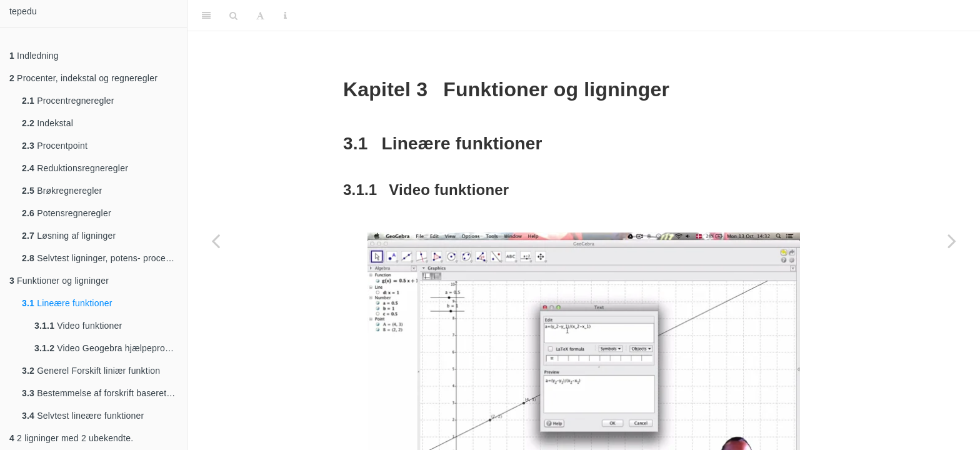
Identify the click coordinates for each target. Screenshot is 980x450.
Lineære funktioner (67, 303)
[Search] (233, 16)
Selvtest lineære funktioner (83, 416)
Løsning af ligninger (69, 236)
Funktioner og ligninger (59, 281)
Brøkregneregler (62, 191)
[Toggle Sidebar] (206, 16)
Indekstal (47, 123)
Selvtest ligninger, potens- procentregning (104, 258)
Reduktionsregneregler (75, 168)
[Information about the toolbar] (285, 16)
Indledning (34, 56)
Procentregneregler (68, 101)
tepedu (23, 11)
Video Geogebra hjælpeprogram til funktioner (111, 348)
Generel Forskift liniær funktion (91, 371)
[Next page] (952, 241)
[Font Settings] (260, 16)
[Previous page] (216, 241)
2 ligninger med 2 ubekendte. (71, 438)
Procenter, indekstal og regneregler (83, 78)
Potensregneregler (67, 213)
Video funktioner (78, 326)
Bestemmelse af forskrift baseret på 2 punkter (104, 393)
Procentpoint (55, 146)
